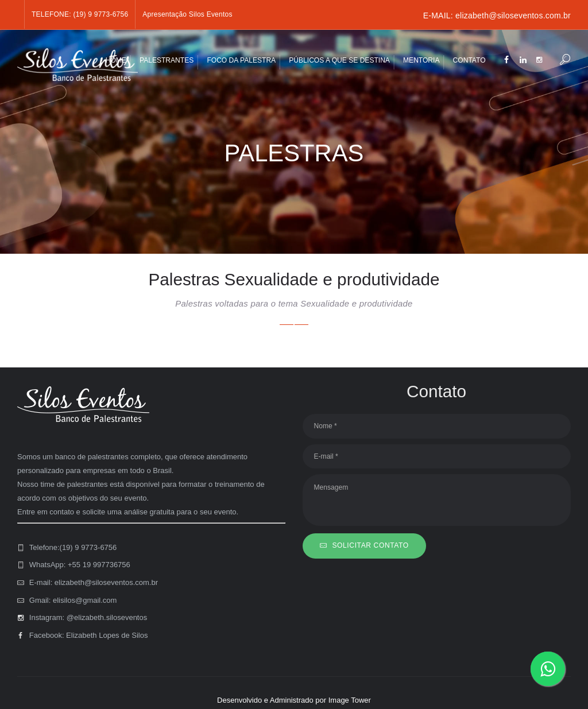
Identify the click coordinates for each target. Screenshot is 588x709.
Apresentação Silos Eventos (187, 14)
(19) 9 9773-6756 (100, 14)
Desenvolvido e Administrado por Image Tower (294, 700)
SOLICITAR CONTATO (370, 545)
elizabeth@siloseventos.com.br (513, 16)
